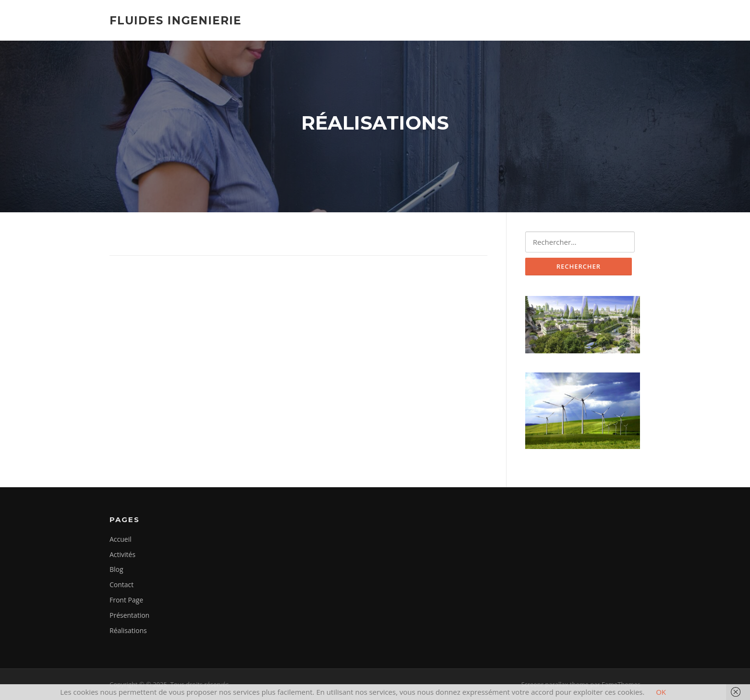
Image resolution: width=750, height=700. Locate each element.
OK (661, 692)
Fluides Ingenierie (176, 20)
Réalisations (128, 630)
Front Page (126, 600)
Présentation (129, 615)
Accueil (121, 539)
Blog (116, 569)
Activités (122, 554)
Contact (121, 585)
